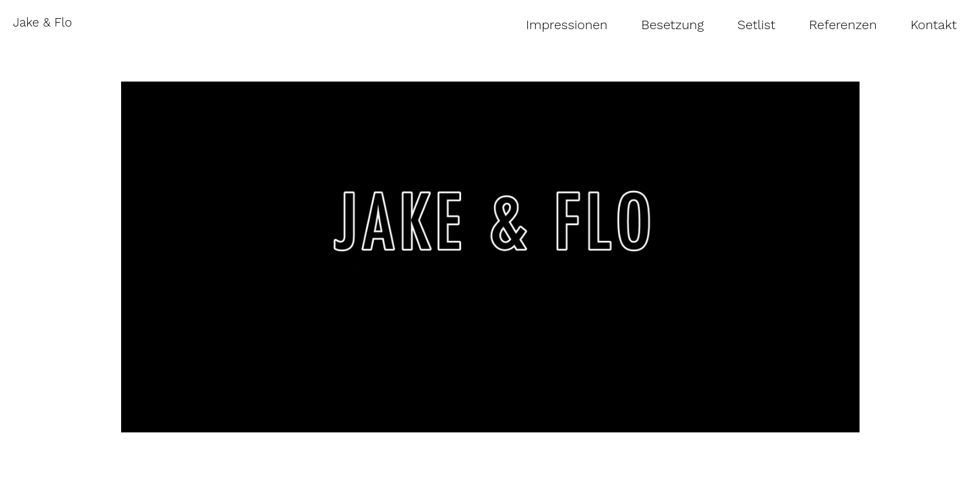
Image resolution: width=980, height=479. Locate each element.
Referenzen (843, 25)
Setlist (757, 25)
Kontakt (934, 25)
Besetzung (673, 25)
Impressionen (567, 25)
